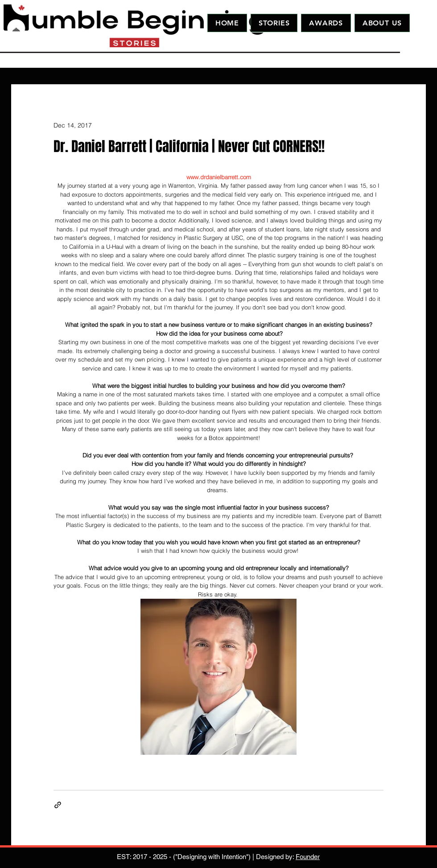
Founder (308, 857)
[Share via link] (58, 805)
